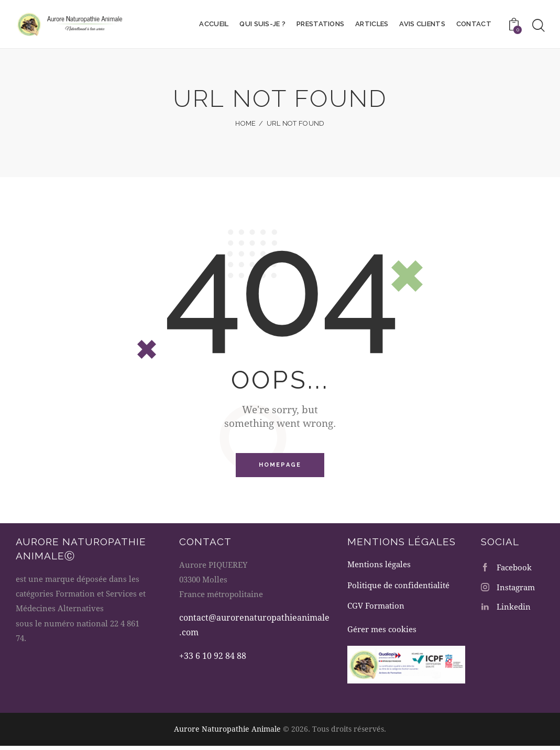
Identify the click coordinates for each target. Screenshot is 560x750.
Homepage (280, 465)
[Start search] (539, 26)
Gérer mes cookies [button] (382, 635)
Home (245, 123)
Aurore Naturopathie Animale (227, 734)
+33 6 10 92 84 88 (213, 657)
